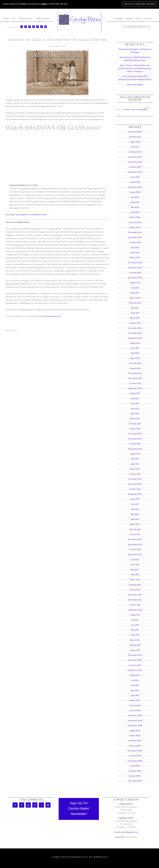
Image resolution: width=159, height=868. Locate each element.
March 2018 (135, 298)
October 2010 (135, 665)
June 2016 (135, 348)
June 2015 (135, 404)
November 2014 (135, 439)
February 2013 (135, 529)
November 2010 (135, 660)
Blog (16, 331)
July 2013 (135, 504)
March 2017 (135, 318)
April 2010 (135, 695)
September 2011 (135, 610)
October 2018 (135, 273)
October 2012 (135, 549)
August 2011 (135, 615)
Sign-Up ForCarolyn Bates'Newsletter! (79, 808)
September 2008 (135, 761)
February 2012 (135, 585)
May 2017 (135, 308)
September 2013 (135, 494)
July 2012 (135, 560)
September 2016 (135, 338)
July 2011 (135, 620)
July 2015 (135, 399)
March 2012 (135, 580)
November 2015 (135, 378)
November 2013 (135, 484)
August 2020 (135, 192)
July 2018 (135, 288)
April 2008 (135, 766)
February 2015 (135, 424)
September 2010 (135, 670)
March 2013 (135, 524)
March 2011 (135, 640)
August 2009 (135, 731)
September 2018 (135, 278)
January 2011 (135, 650)
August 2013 (135, 499)
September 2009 (135, 726)
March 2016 (135, 358)
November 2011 (135, 600)
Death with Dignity (135, 85)
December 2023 (135, 157)
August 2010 (135, 675)
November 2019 (135, 238)
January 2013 (135, 534)
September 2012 (135, 554)
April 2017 (135, 313)
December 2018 (135, 263)
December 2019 (135, 232)
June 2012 (135, 565)
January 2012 (135, 590)
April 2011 (135, 635)
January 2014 (135, 474)
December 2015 (135, 373)
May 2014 (135, 459)
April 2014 (135, 464)
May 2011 (135, 630)
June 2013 (135, 509)
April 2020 (135, 212)
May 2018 (135, 293)
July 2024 (135, 147)
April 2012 (135, 575)
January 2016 (135, 368)
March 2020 (135, 217)
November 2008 (135, 751)
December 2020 (135, 187)
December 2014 (135, 434)
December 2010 (135, 655)
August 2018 (135, 283)
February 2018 (135, 303)
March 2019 (135, 258)
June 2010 (135, 685)
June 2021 (135, 177)
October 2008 (135, 756)
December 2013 (135, 479)
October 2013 (135, 489)
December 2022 (135, 162)
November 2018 (135, 268)
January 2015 (135, 429)
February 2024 (135, 152)
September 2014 (135, 449)
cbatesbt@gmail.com (129, 832)
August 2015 (135, 393)
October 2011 (135, 605)
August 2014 (135, 454)
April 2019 (135, 253)
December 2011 (135, 595)
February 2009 (135, 741)
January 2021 (135, 182)
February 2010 (135, 706)
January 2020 (135, 227)
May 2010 (135, 690)
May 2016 (135, 353)
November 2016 (135, 333)
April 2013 (135, 519)
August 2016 (135, 343)
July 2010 (135, 680)
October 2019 (135, 242)
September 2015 (135, 388)
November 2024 (135, 132)
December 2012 (135, 539)
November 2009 (135, 721)
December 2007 (135, 781)
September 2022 (135, 172)
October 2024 (135, 137)
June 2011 (135, 625)
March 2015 (135, 419)
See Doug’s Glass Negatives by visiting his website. (28, 215)
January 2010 (135, 711)
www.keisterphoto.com (52, 316)
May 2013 (135, 514)
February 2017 (135, 323)
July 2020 (135, 197)
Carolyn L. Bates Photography (135, 109)
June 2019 (135, 248)
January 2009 (135, 746)
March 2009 (135, 736)
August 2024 (135, 142)
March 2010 (135, 700)
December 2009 (135, 716)
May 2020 (135, 207)
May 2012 (135, 570)
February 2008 (135, 771)
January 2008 (135, 776)
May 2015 (135, 409)
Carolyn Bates (79, 20)
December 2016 (135, 328)
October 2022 (135, 167)
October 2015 (135, 383)
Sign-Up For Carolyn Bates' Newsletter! (140, 4)
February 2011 (135, 645)
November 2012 (135, 544)
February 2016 (135, 363)
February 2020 (135, 222)
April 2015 (135, 414)
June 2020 (135, 202)
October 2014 (135, 444)
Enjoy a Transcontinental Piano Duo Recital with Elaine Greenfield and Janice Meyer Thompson (135, 68)
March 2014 (135, 469)
